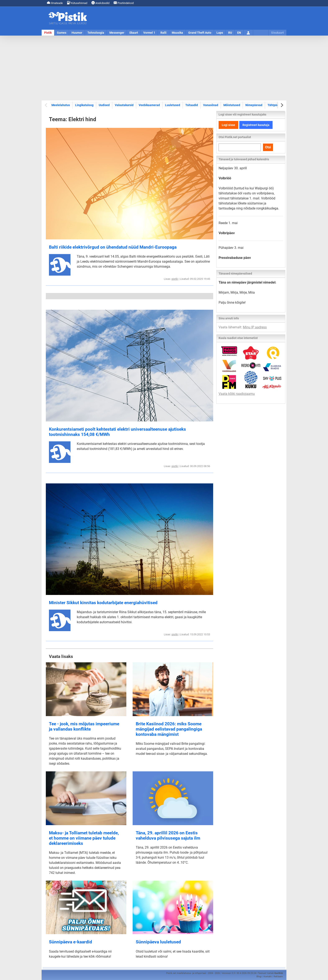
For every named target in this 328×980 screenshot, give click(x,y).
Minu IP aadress (255, 327)
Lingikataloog (84, 105)
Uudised (104, 105)
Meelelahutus (61, 105)
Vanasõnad (211, 105)
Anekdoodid (100, 3)
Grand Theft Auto (200, 33)
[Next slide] (282, 105)
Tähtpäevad (275, 105)
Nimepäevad (254, 105)
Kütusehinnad (77, 3)
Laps (220, 33)
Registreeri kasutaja (256, 125)
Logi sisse (228, 125)
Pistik (48, 33)
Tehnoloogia (96, 33)
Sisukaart (277, 33)
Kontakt (268, 977)
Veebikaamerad (149, 105)
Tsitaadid (192, 105)
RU (230, 33)
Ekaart (134, 33)
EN (239, 33)
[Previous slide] (46, 105)
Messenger (117, 33)
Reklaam (278, 977)
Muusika (177, 33)
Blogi (259, 977)
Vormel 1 (149, 33)
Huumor (77, 33)
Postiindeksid (124, 3)
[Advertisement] (164, 68)
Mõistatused (232, 105)
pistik (175, 279)
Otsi (268, 147)
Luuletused (173, 105)
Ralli (163, 33)
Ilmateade (55, 3)
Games (62, 33)
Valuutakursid (124, 105)
